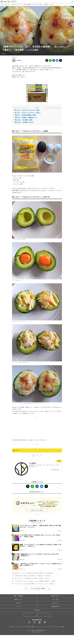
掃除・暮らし (55, 596)
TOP (2, 5)
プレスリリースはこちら (20, 627)
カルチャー (55, 603)
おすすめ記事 (28, 627)
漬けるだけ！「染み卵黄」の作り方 (24, 122)
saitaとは (37, 610)
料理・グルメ (7, 5)
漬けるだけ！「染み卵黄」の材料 (24, 120)
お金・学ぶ (55, 599)
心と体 (18, 603)
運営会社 (63, 627)
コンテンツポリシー (39, 627)
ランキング (18, 606)
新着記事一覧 (55, 606)
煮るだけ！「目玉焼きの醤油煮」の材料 (25, 115)
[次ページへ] (37, 450)
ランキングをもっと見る (38, 588)
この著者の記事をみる (55, 469)
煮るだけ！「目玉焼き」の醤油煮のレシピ (26, 117)
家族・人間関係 (18, 596)
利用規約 (33, 627)
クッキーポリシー (56, 627)
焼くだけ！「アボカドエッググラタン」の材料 (27, 110)
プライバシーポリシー (48, 627)
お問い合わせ (12, 627)
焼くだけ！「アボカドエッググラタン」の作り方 (28, 113)
